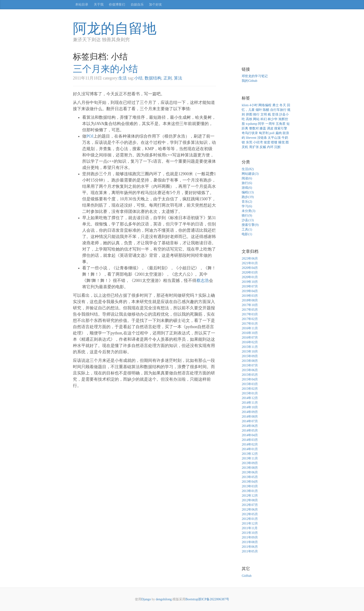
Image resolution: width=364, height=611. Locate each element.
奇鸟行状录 (250, 133)
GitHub (247, 576)
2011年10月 (250, 533)
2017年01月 (250, 324)
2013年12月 (250, 454)
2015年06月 (250, 370)
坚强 (275, 114)
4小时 (254, 105)
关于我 (99, 5)
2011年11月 (250, 528)
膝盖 (263, 128)
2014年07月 (250, 421)
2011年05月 (250, 551)
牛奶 (285, 138)
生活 (123, 78)
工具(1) (247, 230)
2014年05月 (250, 431)
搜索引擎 (281, 128)
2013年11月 (250, 458)
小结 (138, 78)
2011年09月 (250, 537)
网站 (256, 119)
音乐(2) (247, 202)
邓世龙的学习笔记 (255, 76)
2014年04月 (250, 435)
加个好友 (156, 5)
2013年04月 (250, 482)
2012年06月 (250, 510)
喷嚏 (274, 142)
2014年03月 (250, 440)
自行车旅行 (278, 110)
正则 (168, 78)
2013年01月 (250, 491)
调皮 (270, 128)
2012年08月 (250, 500)
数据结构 (153, 78)
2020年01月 (250, 277)
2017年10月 (250, 305)
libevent (251, 138)
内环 (270, 147)
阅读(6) (247, 178)
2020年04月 (250, 268)
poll (272, 133)
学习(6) (247, 206)
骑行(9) (247, 216)
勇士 (276, 105)
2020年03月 (250, 272)
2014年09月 (250, 412)
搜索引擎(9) (250, 225)
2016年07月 (250, 338)
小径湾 (258, 142)
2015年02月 (250, 389)
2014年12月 (250, 398)
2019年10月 (250, 282)
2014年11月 (250, 403)
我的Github (249, 81)
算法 (178, 78)
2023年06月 (250, 259)
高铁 (249, 119)
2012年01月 (250, 519)
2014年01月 (250, 449)
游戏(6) (247, 188)
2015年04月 (250, 379)
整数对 (254, 128)
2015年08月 (250, 361)
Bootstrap (192, 599)
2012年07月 (250, 505)
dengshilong (164, 599)
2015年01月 (250, 393)
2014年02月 (250, 444)
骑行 (256, 114)
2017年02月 (250, 319)
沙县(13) (248, 220)
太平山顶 (274, 138)
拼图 (249, 114)
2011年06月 (250, 547)
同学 (261, 124)
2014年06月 (250, 426)
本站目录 (82, 5)
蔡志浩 (203, 281)
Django (146, 599)
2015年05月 (250, 375)
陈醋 (266, 110)
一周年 (270, 124)
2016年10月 (250, 333)
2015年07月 (250, 365)
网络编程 (265, 105)
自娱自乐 (137, 5)
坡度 (267, 142)
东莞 (249, 142)
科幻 (264, 119)
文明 (264, 114)
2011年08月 (250, 542)
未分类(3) (248, 211)
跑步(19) (248, 197)
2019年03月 (250, 296)
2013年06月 (250, 472)
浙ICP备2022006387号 (214, 599)
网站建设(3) (250, 174)
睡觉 (282, 142)
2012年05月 (250, 514)
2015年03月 (250, 384)
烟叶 (259, 110)
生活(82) (248, 169)
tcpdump (252, 124)
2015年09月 (250, 356)
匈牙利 (264, 133)
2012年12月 (250, 496)
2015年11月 (250, 347)
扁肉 (279, 133)
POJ (90, 136)
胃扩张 (254, 147)
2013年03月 (250, 486)
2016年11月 (250, 328)
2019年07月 (250, 286)
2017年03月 (250, 314)
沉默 (277, 147)
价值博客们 (117, 5)
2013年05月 (250, 477)
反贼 (263, 147)
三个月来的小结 (105, 69)
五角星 (281, 124)
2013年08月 (250, 468)
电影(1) (247, 234)
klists (245, 105)
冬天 (283, 105)
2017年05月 (250, 310)
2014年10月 (250, 407)
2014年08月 (250, 417)
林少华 (273, 119)
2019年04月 (250, 291)
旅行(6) (247, 183)
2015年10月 (250, 352)
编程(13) (248, 192)
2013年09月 (250, 463)
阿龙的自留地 (115, 28)
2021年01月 (250, 263)
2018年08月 (250, 300)
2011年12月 (250, 523)
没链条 (262, 138)
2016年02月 (250, 342)
